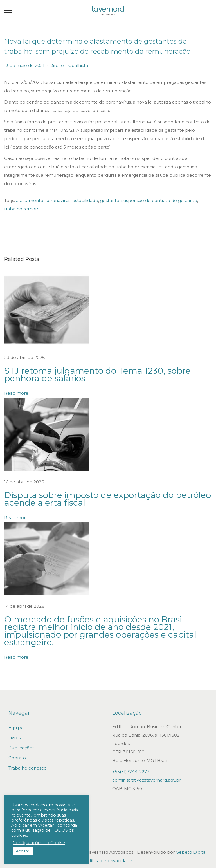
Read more (16, 393)
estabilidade (85, 200)
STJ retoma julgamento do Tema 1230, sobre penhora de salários (97, 374)
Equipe (16, 727)
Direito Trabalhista (69, 65)
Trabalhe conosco (28, 768)
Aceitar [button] (23, 851)
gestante (110, 200)
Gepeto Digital (191, 852)
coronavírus (58, 200)
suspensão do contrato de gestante (159, 200)
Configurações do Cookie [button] (39, 843)
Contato (17, 758)
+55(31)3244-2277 (131, 772)
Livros (14, 738)
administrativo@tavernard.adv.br (147, 780)
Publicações (21, 748)
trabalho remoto (22, 209)
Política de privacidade (108, 861)
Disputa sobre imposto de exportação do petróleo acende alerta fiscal (108, 499)
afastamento (30, 200)
